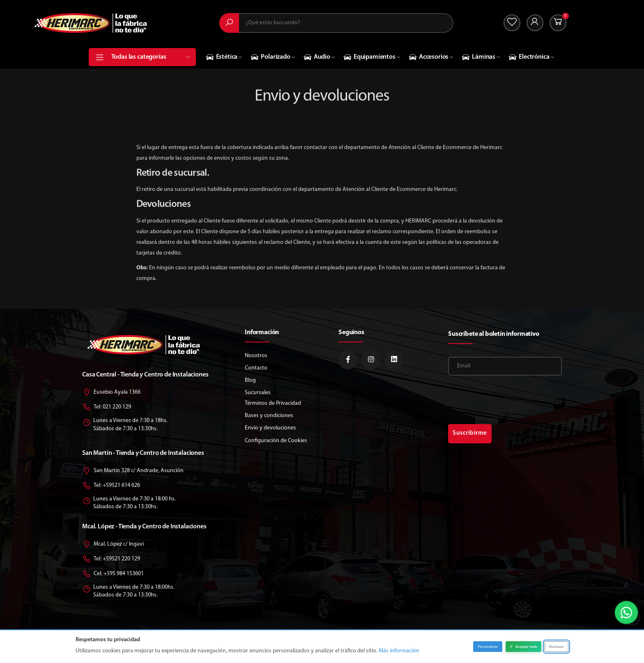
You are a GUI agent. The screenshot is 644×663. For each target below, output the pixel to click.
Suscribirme (470, 433)
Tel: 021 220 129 (107, 407)
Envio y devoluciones (270, 428)
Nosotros (256, 356)
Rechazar (557, 647)
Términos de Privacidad (273, 403)
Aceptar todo (523, 647)
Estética (222, 57)
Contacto (256, 368)
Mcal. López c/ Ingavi (113, 545)
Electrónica (529, 57)
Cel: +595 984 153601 (113, 574)
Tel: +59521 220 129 (111, 559)
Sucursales (258, 393)
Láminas (478, 57)
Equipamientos (369, 57)
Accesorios (429, 57)
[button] (558, 23)
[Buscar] (229, 23)
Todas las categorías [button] (151, 57)
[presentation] (511, 400)
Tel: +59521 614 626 (111, 486)
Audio (317, 57)
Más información (399, 651)
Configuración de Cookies (276, 441)
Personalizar (488, 647)
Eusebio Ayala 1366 (111, 393)
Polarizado (270, 57)
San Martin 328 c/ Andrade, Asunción (133, 471)
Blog (250, 380)
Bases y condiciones (269, 416)
